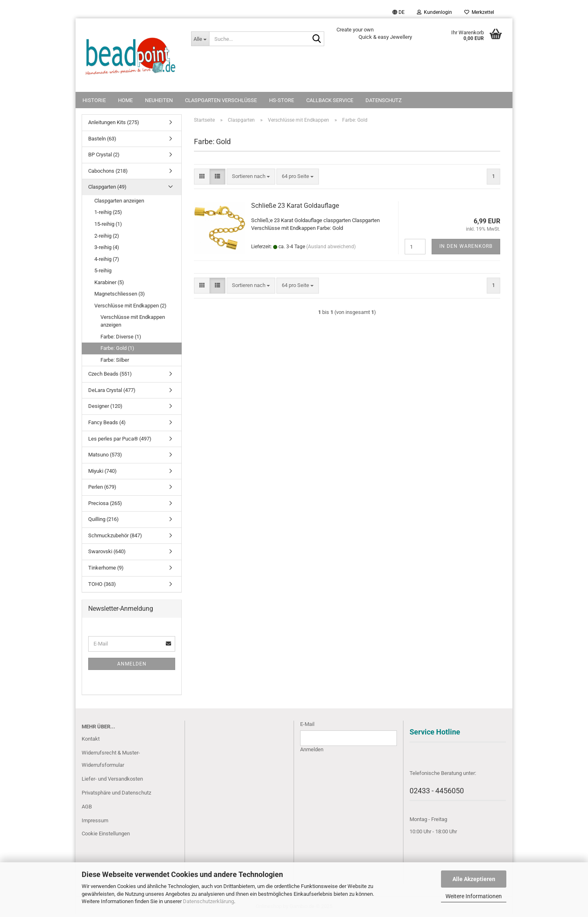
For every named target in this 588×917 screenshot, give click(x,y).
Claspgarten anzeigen (119, 201)
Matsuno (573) (105, 455)
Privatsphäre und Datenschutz (116, 793)
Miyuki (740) (102, 471)
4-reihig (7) (107, 259)
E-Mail (307, 724)
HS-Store (282, 100)
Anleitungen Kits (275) (114, 122)
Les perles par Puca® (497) (120, 439)
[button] (399, 12)
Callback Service (330, 100)
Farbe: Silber (115, 360)
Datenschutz (384, 100)
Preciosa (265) (105, 503)
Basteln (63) (102, 139)
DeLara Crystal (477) (112, 390)
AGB (87, 807)
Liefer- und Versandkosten (112, 779)
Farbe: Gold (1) (117, 348)
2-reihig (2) (107, 236)
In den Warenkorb (466, 246)
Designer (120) (105, 406)
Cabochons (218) (108, 171)
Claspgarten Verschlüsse (221, 100)
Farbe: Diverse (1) (121, 337)
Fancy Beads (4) (107, 422)
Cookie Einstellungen (106, 834)
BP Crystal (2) (104, 155)
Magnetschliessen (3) (120, 294)
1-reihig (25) (108, 212)
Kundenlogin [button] (434, 12)
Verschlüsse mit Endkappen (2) (130, 306)
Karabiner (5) (109, 282)
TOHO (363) (102, 584)
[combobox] (251, 177)
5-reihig (103, 270)
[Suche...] (200, 39)
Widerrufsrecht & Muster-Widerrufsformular (111, 759)
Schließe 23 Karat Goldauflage (295, 206)
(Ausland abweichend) (331, 247)
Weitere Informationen (474, 896)
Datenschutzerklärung (208, 901)
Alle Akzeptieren (474, 879)
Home (125, 100)
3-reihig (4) (107, 247)
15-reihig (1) (108, 224)
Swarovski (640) (107, 551)
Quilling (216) (104, 519)
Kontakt (91, 739)
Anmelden (132, 664)
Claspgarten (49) (107, 187)
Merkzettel (479, 12)
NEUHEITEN (159, 100)
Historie (94, 100)
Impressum (95, 820)
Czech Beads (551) (110, 374)
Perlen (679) (102, 487)
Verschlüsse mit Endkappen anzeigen (133, 321)
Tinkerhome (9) (106, 568)
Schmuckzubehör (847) (115, 535)
